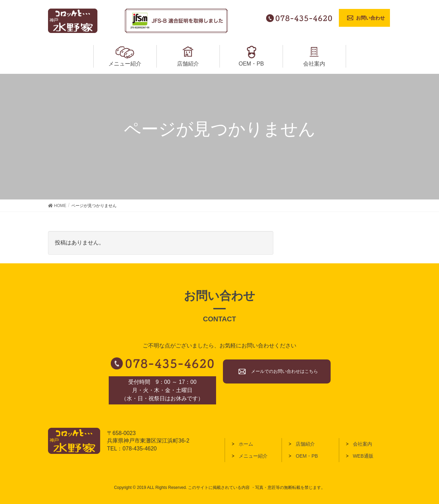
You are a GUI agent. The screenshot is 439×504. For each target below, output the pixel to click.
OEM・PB (307, 456)
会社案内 (363, 444)
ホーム (246, 444)
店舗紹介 (305, 444)
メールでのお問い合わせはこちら (284, 371)
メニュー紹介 (253, 456)
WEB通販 (363, 456)
